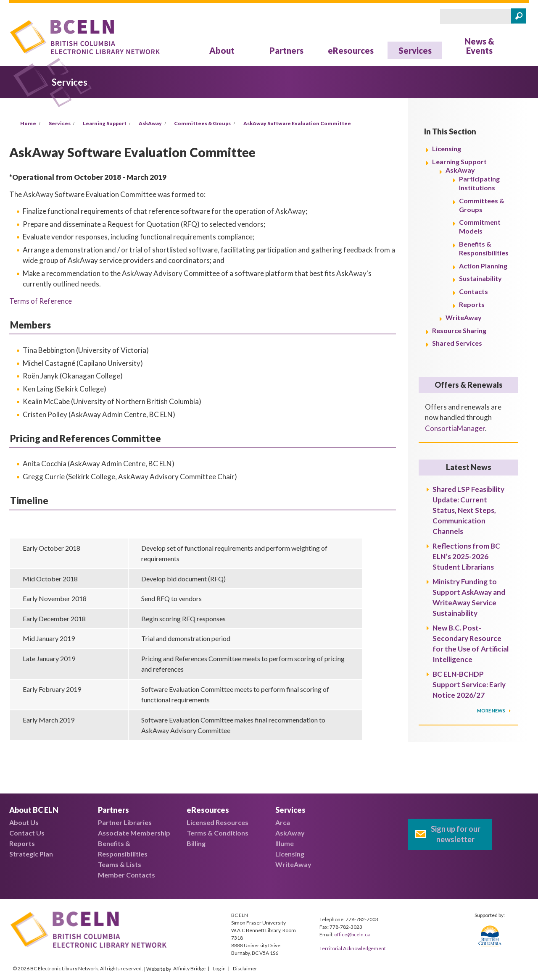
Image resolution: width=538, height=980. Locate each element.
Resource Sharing (459, 330)
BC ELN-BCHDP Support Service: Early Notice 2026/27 (469, 684)
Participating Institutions (479, 183)
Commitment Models (480, 226)
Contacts (473, 291)
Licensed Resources (218, 822)
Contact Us (27, 833)
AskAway (150, 123)
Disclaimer (245, 968)
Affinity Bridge (189, 968)
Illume (285, 843)
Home (28, 123)
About (222, 50)
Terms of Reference (41, 301)
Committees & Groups (202, 123)
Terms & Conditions (218, 833)
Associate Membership (134, 833)
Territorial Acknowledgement (353, 948)
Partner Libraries (125, 822)
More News (492, 711)
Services (415, 50)
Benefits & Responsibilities (484, 248)
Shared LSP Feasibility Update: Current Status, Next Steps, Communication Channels (468, 510)
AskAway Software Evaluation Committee (297, 123)
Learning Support (105, 123)
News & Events (479, 46)
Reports (472, 304)
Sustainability (480, 278)
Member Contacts (127, 875)
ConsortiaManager (455, 428)
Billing (196, 843)
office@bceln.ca (352, 934)
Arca (283, 822)
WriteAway (464, 317)
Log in (219, 968)
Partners (286, 50)
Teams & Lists (120, 864)
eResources (351, 50)
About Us (24, 822)
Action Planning (483, 266)
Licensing (447, 148)
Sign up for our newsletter (456, 834)
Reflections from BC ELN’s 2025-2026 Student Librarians (466, 556)
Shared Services (457, 343)
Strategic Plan (31, 854)
